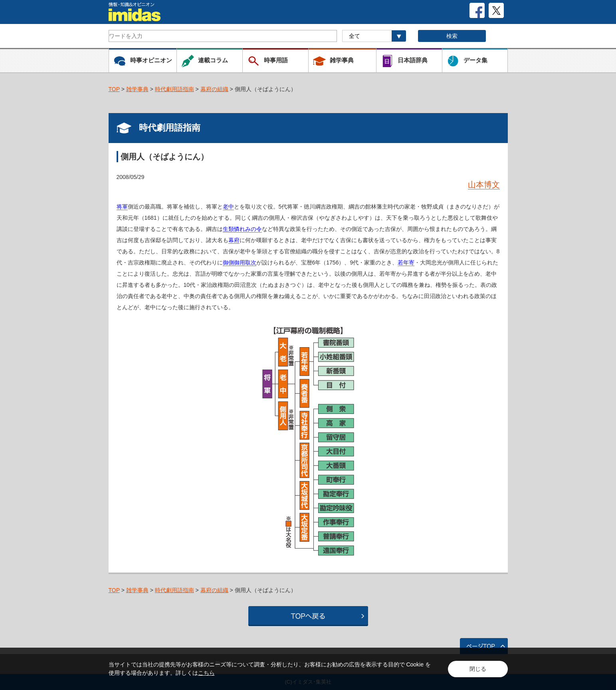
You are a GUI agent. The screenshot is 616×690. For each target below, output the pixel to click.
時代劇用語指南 (174, 89)
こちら (206, 673)
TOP (114, 89)
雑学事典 (137, 89)
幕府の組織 (214, 89)
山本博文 (484, 185)
